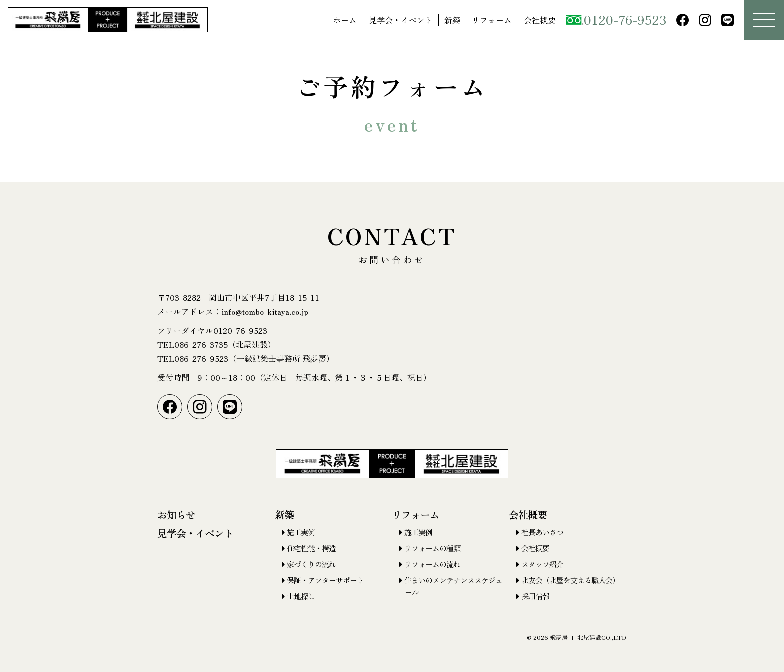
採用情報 (535, 596)
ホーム (345, 20)
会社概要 (540, 20)
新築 (452, 20)
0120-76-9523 (616, 19)
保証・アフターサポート (325, 580)
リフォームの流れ (432, 564)
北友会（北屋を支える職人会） (570, 580)
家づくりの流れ (311, 564)
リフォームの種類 (432, 548)
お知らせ (176, 514)
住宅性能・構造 (311, 548)
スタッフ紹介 (542, 564)
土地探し (301, 596)
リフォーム (492, 20)
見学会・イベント (401, 20)
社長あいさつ (542, 532)
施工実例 (301, 532)
